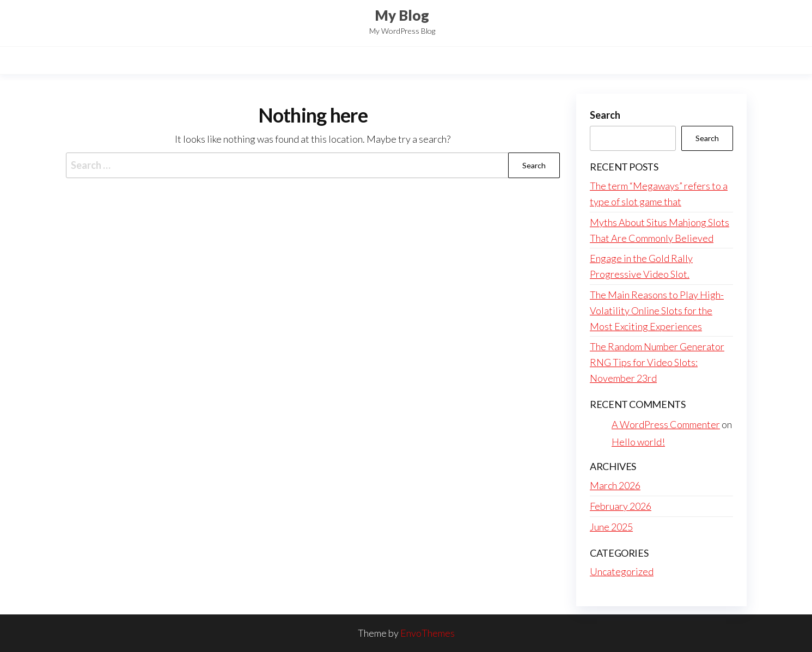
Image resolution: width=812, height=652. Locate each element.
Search (605, 115)
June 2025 (611, 527)
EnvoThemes (428, 633)
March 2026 (615, 485)
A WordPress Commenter (666, 424)
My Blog (402, 15)
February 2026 (621, 506)
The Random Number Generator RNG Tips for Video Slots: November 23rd (657, 362)
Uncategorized (622, 571)
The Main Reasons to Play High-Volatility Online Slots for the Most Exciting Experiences (657, 310)
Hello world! (638, 442)
